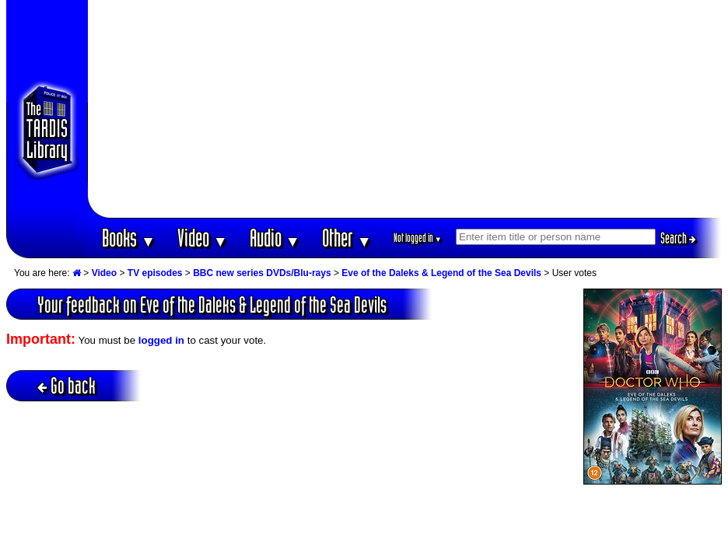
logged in (161, 340)
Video (203, 238)
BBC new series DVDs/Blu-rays (262, 273)
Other (347, 238)
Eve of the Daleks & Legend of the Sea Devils (441, 273)
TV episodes (155, 273)
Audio (275, 238)
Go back (66, 385)
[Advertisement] (405, 109)
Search (678, 238)
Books (129, 238)
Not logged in (418, 238)
